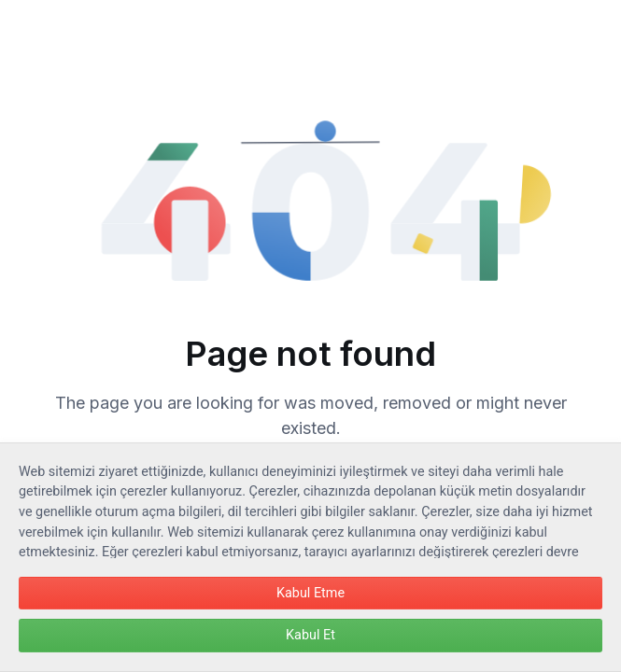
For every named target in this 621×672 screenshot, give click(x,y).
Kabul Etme (310, 593)
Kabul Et (310, 635)
